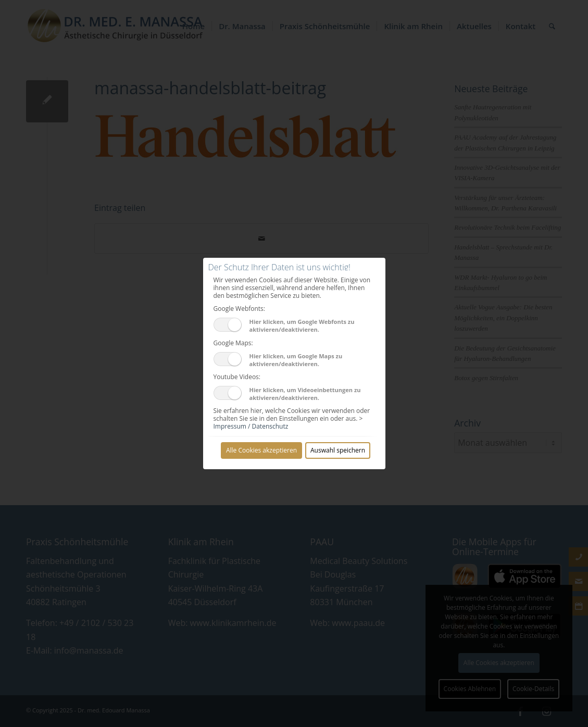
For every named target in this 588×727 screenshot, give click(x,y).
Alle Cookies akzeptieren (261, 450)
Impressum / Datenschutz (251, 426)
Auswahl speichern (338, 450)
